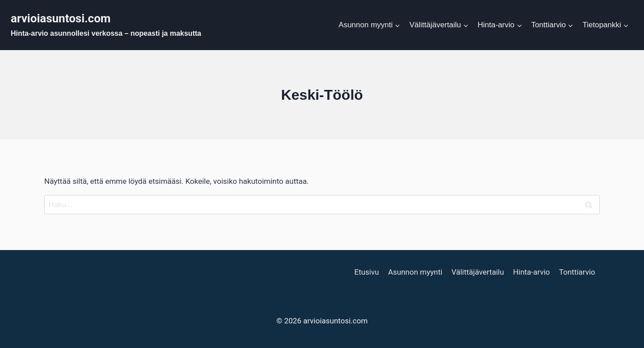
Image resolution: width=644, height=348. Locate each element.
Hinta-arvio (531, 272)
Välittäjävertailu (477, 272)
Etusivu (366, 272)
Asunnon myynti (415, 272)
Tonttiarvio (577, 272)
